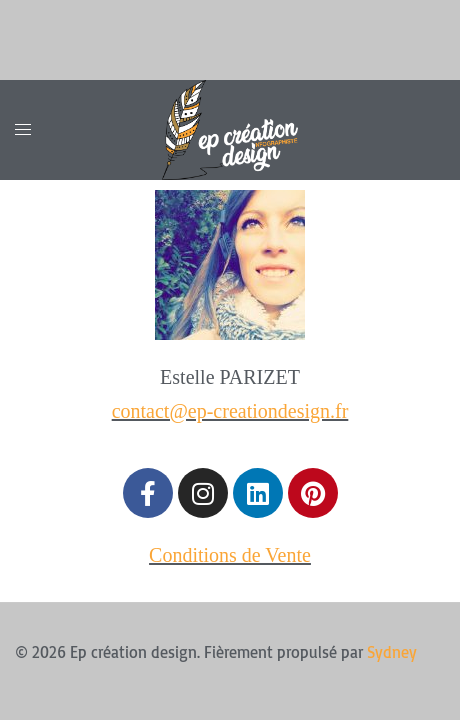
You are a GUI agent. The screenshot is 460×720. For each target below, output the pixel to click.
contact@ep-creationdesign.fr (230, 411)
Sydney (392, 652)
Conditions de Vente (230, 555)
